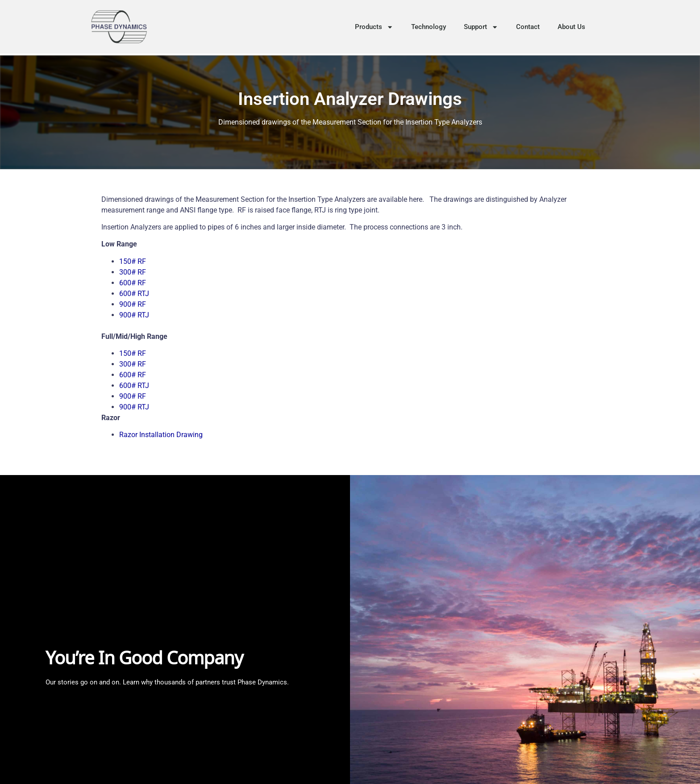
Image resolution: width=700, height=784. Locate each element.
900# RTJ (134, 315)
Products (374, 27)
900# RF (133, 304)
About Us (571, 27)
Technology (429, 27)
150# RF (133, 261)
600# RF (133, 283)
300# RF (133, 272)
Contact (528, 27)
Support (481, 27)
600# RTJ (134, 294)
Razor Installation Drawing (161, 435)
